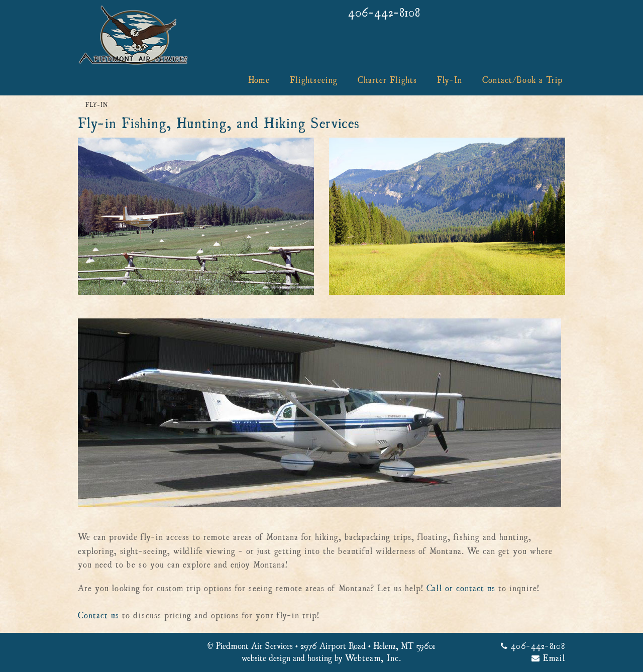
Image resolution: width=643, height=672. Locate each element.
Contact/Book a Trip (522, 80)
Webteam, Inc (372, 658)
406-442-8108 (384, 13)
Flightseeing (314, 80)
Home (259, 80)
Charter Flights (387, 80)
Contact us (98, 616)
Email (548, 658)
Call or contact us (461, 589)
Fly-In (450, 80)
